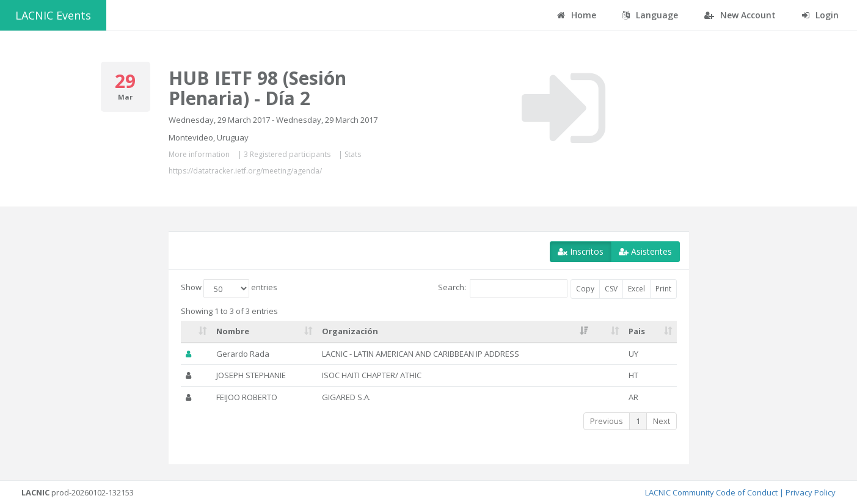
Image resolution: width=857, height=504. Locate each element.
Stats (353, 154)
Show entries (229, 288)
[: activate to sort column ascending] (196, 332)
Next (662, 421)
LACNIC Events (53, 15)
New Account (740, 15)
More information (199, 154)
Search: (503, 288)
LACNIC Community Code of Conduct (711, 492)
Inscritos (581, 251)
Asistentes (645, 251)
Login (820, 15)
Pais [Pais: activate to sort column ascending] (637, 331)
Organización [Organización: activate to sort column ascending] (350, 331)
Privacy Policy (811, 492)
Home (577, 15)
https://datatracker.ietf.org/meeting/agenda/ (245, 171)
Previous (607, 421)
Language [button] (650, 15)
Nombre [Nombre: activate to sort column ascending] (233, 331)
